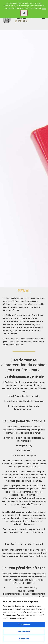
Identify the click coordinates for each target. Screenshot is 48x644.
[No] (44, 9)
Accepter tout (24, 625)
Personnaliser (24, 632)
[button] (43, 19)
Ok (24, 13)
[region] (24, 621)
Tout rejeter (24, 638)
